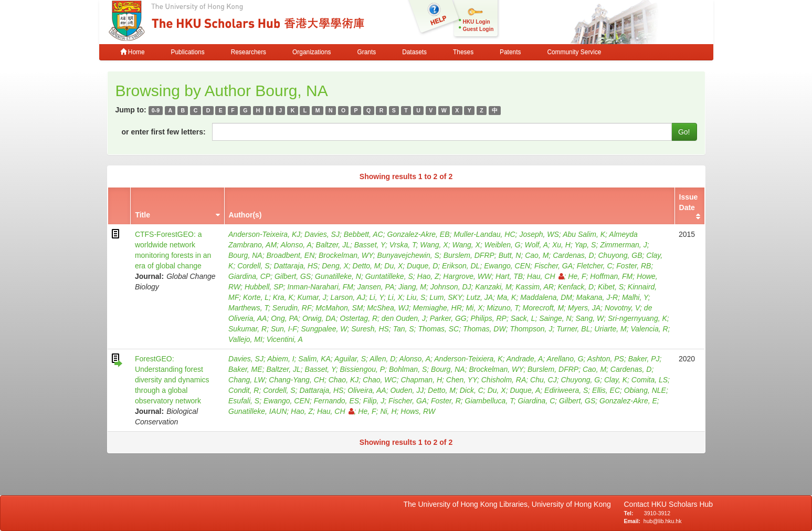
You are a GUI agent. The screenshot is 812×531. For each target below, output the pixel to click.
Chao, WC (380, 380)
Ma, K (507, 297)
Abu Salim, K (584, 234)
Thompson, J (531, 329)
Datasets (414, 52)
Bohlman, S (408, 369)
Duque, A (525, 390)
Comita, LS (650, 380)
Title (143, 215)
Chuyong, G (580, 380)
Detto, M (367, 266)
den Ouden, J (404, 318)
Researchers (249, 52)
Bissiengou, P (363, 369)
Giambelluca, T (489, 401)
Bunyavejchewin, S (408, 255)
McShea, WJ (388, 308)
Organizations (312, 52)
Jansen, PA (376, 287)
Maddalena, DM (546, 297)
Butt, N (510, 255)
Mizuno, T (502, 308)
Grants (366, 52)
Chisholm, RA (504, 380)
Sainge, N (555, 318)
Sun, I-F (284, 329)
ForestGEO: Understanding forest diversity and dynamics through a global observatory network (172, 380)
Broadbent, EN (290, 255)
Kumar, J (312, 297)
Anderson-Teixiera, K (468, 359)
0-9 (156, 110)
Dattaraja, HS (296, 266)
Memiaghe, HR (437, 308)
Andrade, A (525, 359)
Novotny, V (622, 308)
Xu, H (561, 245)
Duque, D (422, 266)
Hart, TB (509, 276)
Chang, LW (247, 380)
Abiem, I (281, 359)
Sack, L (523, 318)
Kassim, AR (535, 287)
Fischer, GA (553, 266)
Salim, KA (314, 359)
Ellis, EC (606, 390)
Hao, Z (428, 276)
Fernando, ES (336, 401)
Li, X (395, 297)
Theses (463, 52)
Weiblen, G (503, 245)
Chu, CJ (544, 380)
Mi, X (474, 308)
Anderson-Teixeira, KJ (264, 234)
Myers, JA (584, 308)
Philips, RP (488, 318)
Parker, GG (448, 318)
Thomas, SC (438, 329)
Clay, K (616, 380)
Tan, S (404, 329)
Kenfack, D (576, 287)
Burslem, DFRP (469, 255)
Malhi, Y (635, 297)
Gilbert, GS (293, 276)
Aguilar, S (350, 359)
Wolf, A (536, 245)
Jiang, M (412, 287)
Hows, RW (418, 411)
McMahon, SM (339, 308)
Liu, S (416, 297)
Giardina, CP (249, 276)
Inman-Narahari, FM (320, 287)
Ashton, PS (606, 359)
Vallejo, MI (245, 339)
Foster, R (446, 401)
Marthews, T (248, 308)
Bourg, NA (245, 255)
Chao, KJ (344, 380)
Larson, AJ (348, 297)
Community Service (574, 52)
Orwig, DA (319, 318)
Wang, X (434, 245)
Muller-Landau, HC (484, 234)
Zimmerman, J (623, 245)
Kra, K (283, 297)
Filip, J (374, 401)
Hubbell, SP (264, 287)
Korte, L (256, 297)
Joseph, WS (539, 234)
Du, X (393, 266)
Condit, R (244, 390)
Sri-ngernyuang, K (637, 318)
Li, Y (377, 297)
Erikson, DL (461, 266)
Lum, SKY (446, 297)
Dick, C (472, 390)
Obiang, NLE (645, 390)
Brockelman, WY (346, 255)
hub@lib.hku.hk (663, 521)
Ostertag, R (358, 318)
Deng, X (335, 266)
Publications (188, 52)
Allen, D (382, 359)
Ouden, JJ (407, 390)
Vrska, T (403, 245)
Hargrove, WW (467, 276)
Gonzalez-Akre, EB (419, 234)
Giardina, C (536, 401)
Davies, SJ (322, 234)
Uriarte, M (610, 329)
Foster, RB (634, 266)
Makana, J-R (597, 297)
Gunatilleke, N (338, 276)
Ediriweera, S (566, 390)
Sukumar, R (247, 329)
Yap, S (585, 245)
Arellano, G (565, 359)
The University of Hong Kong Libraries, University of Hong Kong (509, 504)
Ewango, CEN (507, 266)
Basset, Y (370, 245)
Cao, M (537, 255)
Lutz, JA (479, 297)
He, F (577, 276)
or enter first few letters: (164, 132)
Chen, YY (462, 380)
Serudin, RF (292, 308)
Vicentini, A (285, 339)
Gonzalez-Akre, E (628, 401)
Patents (510, 52)
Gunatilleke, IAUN (257, 411)
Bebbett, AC (363, 234)
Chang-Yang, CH (297, 380)
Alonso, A (296, 245)
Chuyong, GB (620, 255)
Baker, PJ (644, 359)
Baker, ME (245, 369)
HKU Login (477, 22)
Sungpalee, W (324, 329)
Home (133, 52)
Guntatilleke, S (389, 276)
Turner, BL (573, 329)
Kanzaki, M (493, 287)
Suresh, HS (370, 329)
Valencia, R (650, 329)
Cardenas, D (573, 255)
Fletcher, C (595, 266)
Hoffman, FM (611, 276)
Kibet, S (611, 287)
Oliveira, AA (367, 390)
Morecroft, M (544, 308)
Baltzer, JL (333, 245)
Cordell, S (253, 266)
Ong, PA (284, 318)
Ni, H (388, 411)
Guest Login (478, 29)
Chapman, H (421, 380)
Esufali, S (244, 401)
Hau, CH (546, 276)
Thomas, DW (484, 329)
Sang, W (589, 318)
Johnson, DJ (451, 287)
